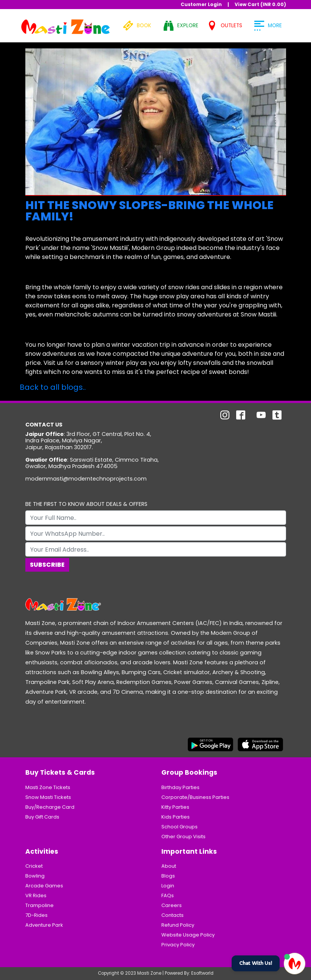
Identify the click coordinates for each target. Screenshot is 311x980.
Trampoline (39, 905)
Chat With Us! (256, 963)
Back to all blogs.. (53, 387)
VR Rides (36, 895)
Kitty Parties (175, 807)
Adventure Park (44, 925)
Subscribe (47, 565)
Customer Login (201, 4)
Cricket (34, 866)
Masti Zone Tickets (48, 787)
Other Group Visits (183, 837)
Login (168, 886)
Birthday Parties (180, 787)
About (169, 866)
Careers (172, 905)
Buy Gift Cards (42, 817)
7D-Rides (36, 915)
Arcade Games (44, 886)
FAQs (168, 895)
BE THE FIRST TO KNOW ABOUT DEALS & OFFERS (86, 504)
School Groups (179, 827)
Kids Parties (176, 817)
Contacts (173, 915)
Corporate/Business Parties (195, 797)
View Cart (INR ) (260, 4)
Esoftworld (202, 973)
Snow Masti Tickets (48, 797)
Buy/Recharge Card (50, 807)
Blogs (168, 876)
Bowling (35, 876)
